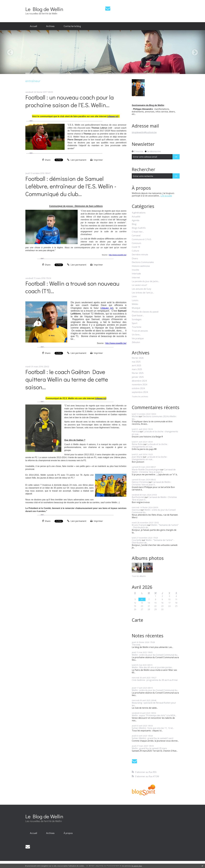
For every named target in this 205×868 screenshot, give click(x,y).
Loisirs (135, 300)
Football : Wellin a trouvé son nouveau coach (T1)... (72, 287)
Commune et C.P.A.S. (142, 239)
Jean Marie (137, 457)
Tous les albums (139, 576)
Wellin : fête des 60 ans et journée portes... (152, 667)
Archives (50, 26)
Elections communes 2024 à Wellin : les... (154, 418)
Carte (137, 620)
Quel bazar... (138, 316)
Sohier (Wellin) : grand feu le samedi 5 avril (153, 738)
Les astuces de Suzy (141, 289)
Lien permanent (77, 160)
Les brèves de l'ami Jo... (143, 293)
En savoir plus (137, 866)
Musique (136, 308)
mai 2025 (136, 362)
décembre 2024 (139, 381)
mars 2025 (137, 369)
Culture (135, 251)
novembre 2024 (139, 385)
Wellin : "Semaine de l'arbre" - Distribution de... (155, 526)
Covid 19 (136, 247)
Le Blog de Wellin (44, 9)
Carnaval (136, 236)
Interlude (136, 274)
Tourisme (137, 327)
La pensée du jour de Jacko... (146, 281)
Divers (135, 259)
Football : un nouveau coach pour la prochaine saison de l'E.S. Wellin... (70, 101)
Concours (136, 243)
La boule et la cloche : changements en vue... (155, 433)
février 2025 (138, 373)
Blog (134, 224)
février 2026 (138, 358)
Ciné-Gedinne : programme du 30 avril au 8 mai (155, 680)
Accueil (33, 26)
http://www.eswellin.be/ (118, 255)
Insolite (135, 270)
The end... (136, 645)
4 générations (139, 213)
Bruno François (139, 525)
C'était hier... (138, 232)
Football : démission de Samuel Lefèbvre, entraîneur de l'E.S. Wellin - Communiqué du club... (71, 186)
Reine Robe (137, 444)
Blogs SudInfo (139, 228)
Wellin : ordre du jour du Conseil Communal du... (154, 511)
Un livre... (136, 335)
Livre (134, 296)
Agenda (136, 220)
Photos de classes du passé (145, 312)
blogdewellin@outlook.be (144, 132)
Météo (135, 304)
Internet (136, 278)
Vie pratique (138, 339)
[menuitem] (33, 26)
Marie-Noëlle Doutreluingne (146, 470)
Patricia (135, 432)
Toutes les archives (140, 397)
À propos (68, 833)
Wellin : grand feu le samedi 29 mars (149, 748)
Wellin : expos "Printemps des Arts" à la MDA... (154, 715)
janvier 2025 (138, 377)
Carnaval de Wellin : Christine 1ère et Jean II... (154, 471)
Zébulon (136, 342)
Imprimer (97, 160)
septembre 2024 (140, 392)
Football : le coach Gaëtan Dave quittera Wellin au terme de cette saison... (67, 379)
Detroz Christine (140, 482)
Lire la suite (166, 196)
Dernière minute (140, 255)
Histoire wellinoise (141, 266)
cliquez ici (113, 116)
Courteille (137, 540)
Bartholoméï (138, 497)
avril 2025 (136, 366)
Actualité (136, 217)
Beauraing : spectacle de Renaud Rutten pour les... (154, 704)
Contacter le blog (72, 26)
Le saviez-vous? (139, 285)
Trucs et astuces (140, 331)
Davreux (136, 510)
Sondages (137, 319)
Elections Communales (143, 262)
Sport (135, 323)
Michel (135, 416)
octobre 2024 (138, 388)
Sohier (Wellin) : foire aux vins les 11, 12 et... (153, 728)
